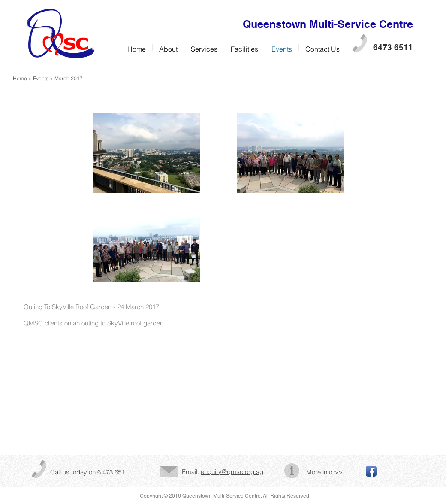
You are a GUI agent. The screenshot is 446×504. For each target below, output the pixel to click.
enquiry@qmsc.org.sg (232, 472)
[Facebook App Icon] (371, 471)
